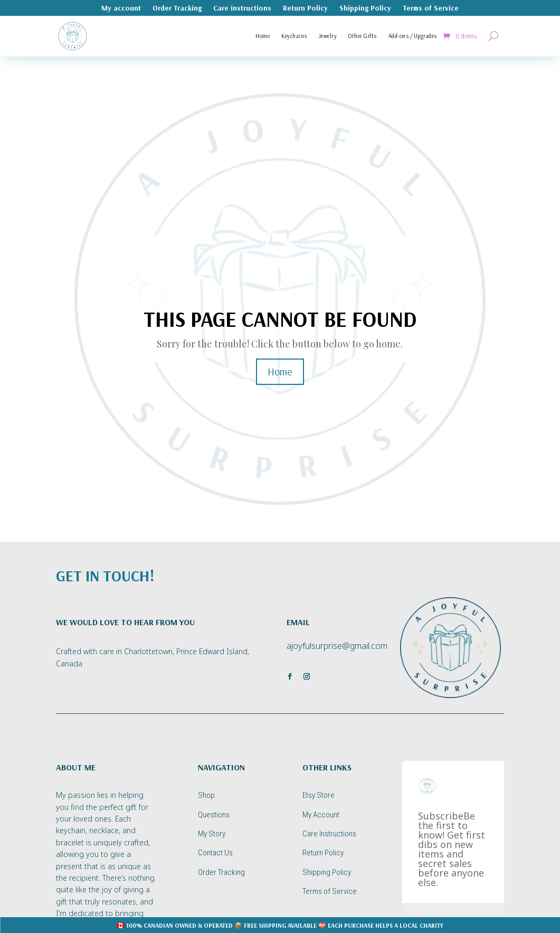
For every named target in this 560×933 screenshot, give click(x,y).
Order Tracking (177, 8)
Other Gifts (363, 36)
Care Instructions (329, 834)
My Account (321, 815)
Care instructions (242, 8)
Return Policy (305, 8)
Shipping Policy (365, 8)
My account (121, 8)
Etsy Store (319, 795)
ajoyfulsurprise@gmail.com (337, 646)
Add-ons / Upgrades (413, 36)
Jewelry (328, 36)
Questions (214, 815)
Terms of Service (431, 8)
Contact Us (215, 853)
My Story (212, 834)
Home (263, 36)
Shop (206, 795)
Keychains (294, 36)
